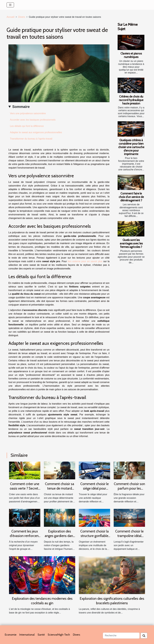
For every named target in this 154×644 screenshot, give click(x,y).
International (27, 635)
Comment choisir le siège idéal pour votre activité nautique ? (95, 491)
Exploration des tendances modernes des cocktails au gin (42, 601)
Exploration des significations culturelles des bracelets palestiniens (112, 601)
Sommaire (21, 107)
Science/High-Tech (59, 635)
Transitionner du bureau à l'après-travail (31, 139)
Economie (11, 635)
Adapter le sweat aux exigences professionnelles (36, 132)
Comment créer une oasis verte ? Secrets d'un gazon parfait (25, 488)
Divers (22, 17)
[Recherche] (121, 636)
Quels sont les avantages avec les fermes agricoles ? (131, 243)
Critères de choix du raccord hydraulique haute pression (131, 100)
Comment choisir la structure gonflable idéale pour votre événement (95, 538)
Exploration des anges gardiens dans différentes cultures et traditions (60, 538)
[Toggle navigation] (10, 5)
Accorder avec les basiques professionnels (33, 120)
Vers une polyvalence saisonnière (28, 113)
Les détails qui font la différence (27, 126)
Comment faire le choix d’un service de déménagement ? (131, 197)
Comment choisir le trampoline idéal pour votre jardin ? (129, 536)
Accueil (11, 17)
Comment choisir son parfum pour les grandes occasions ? (129, 488)
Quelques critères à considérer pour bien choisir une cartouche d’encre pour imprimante (131, 147)
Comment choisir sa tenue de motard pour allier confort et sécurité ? (60, 491)
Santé (41, 635)
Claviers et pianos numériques (131, 55)
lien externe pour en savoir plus (85, 261)
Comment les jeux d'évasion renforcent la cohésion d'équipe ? (25, 538)
